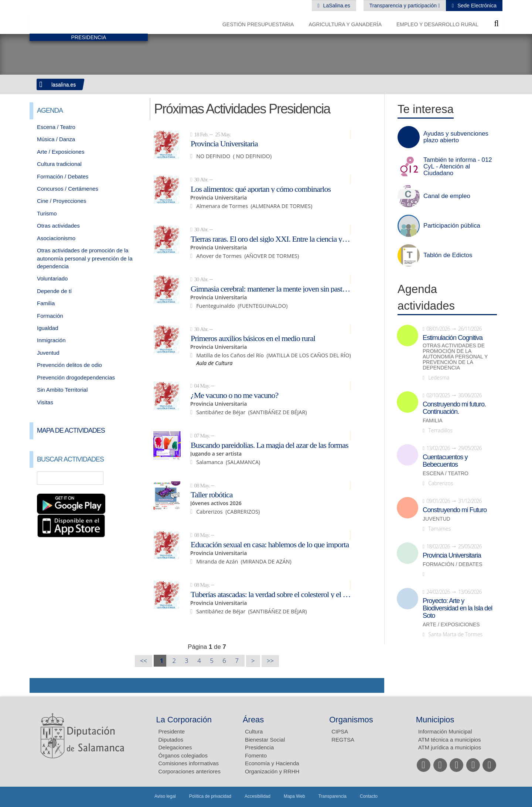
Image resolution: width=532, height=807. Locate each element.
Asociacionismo (56, 238)
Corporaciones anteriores (190, 771)
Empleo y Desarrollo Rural (437, 24)
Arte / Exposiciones (61, 152)
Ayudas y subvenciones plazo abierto (456, 137)
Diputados (171, 740)
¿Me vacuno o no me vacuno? (234, 395)
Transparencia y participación (404, 6)
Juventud (48, 353)
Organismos (351, 720)
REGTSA (343, 740)
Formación (50, 316)
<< (144, 661)
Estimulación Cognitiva (453, 338)
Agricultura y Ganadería (345, 24)
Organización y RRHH (272, 771)
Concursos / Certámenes (68, 189)
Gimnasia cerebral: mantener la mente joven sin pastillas (271, 289)
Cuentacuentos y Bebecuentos (445, 461)
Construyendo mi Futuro (455, 510)
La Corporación (184, 720)
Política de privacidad (210, 796)
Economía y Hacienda (272, 763)
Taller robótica (212, 494)
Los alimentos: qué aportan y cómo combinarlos (261, 189)
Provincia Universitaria (224, 143)
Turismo (47, 213)
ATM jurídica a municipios (450, 747)
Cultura (254, 731)
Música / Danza (56, 139)
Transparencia (332, 796)
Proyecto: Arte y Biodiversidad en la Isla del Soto (457, 608)
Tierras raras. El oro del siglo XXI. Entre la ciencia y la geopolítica (271, 239)
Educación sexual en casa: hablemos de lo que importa (270, 544)
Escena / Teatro (56, 127)
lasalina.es (64, 85)
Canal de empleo (447, 196)
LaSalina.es (336, 6)
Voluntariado (52, 278)
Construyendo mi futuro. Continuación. (454, 408)
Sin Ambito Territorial (62, 390)
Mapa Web (294, 796)
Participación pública (452, 226)
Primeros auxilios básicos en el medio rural (253, 338)
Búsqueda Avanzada (132, 478)
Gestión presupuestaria (258, 24)
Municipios (435, 720)
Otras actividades (58, 226)
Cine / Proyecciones (62, 201)
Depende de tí (54, 291)
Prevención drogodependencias (76, 377)
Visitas (45, 402)
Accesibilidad (258, 796)
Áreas (253, 720)
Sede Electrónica (476, 6)
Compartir (39, 685)
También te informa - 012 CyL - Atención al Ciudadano (458, 167)
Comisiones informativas (189, 763)
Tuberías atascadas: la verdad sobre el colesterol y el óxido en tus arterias (271, 594)
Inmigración (51, 340)
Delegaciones (175, 747)
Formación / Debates (63, 176)
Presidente (172, 731)
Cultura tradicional (59, 164)
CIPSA (340, 731)
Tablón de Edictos (448, 255)
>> (270, 661)
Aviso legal (165, 796)
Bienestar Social (265, 740)
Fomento (256, 755)
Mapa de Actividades (71, 430)
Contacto (369, 796)
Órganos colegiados (183, 755)
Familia (46, 303)
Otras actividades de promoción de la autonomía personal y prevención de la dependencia (85, 258)
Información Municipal (445, 731)
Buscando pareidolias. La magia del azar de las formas (270, 445)
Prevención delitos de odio (69, 365)
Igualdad (48, 328)
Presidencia (259, 747)
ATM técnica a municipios (450, 740)
